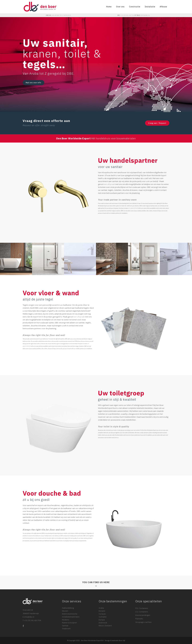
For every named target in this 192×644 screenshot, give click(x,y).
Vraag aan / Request (157, 123)
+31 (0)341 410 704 (127, 15)
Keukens (66, 620)
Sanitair (65, 626)
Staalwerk (66, 629)
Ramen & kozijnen (69, 623)
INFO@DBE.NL (145, 15)
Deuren (65, 611)
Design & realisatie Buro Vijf (115, 640)
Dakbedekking (68, 608)
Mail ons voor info (33, 83)
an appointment (133, 208)
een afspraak (109, 184)
